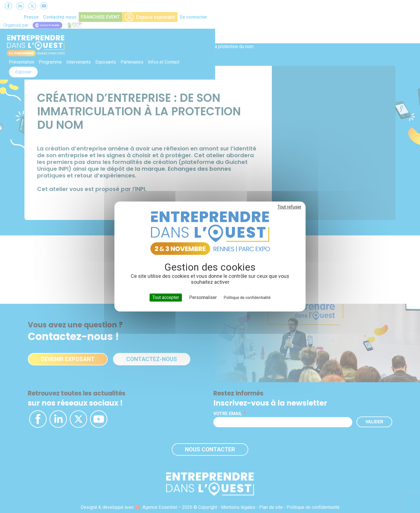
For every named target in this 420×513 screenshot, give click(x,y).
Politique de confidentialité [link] (247, 298)
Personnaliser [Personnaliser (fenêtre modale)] (203, 297)
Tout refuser (289, 207)
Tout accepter (166, 297)
